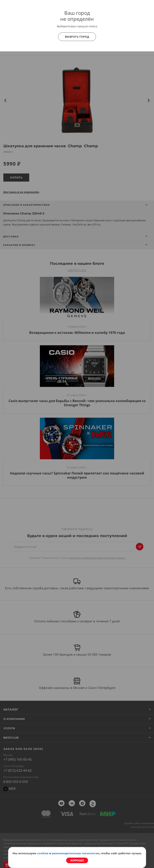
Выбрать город (77, 37)
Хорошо (77, 860)
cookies (43, 853)
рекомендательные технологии (76, 853)
